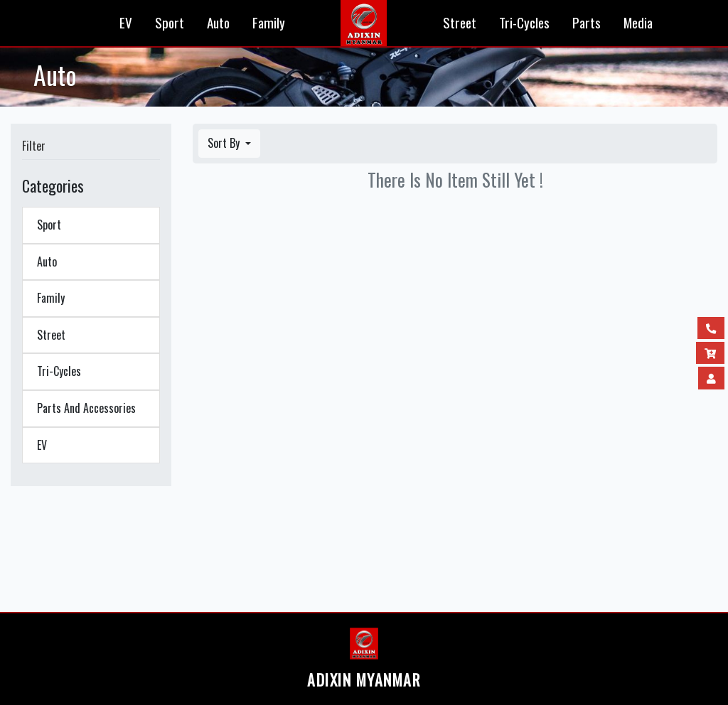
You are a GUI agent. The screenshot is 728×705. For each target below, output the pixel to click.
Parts (587, 22)
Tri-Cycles (524, 22)
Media (638, 22)
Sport (170, 22)
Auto (218, 22)
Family (269, 22)
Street (460, 22)
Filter (34, 146)
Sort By (225, 143)
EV (126, 22)
